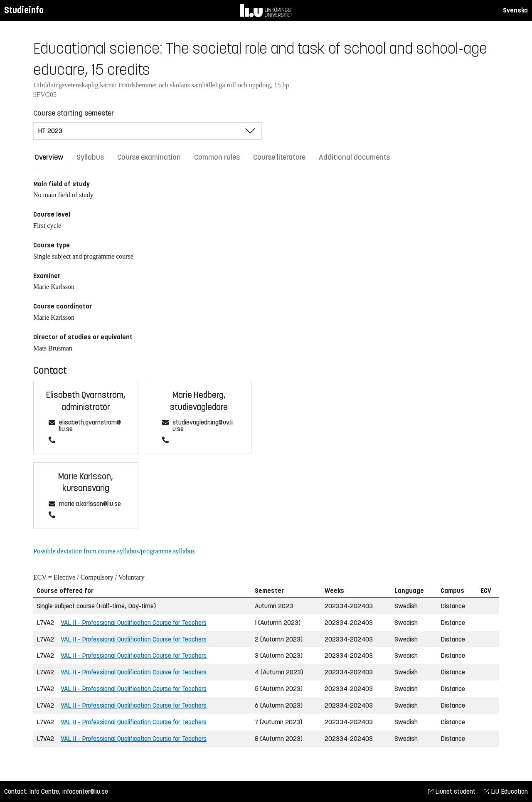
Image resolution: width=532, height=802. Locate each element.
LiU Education (506, 791)
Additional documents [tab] (354, 157)
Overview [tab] (49, 157)
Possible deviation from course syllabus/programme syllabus (114, 551)
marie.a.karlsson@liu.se (90, 504)
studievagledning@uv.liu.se (203, 426)
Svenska (515, 10)
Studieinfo (24, 10)
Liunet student (452, 791)
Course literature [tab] (279, 157)
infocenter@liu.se (85, 791)
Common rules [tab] (217, 157)
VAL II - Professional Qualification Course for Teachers (134, 623)
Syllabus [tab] (90, 157)
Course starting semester (74, 113)
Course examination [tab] (149, 157)
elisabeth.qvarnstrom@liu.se (90, 426)
